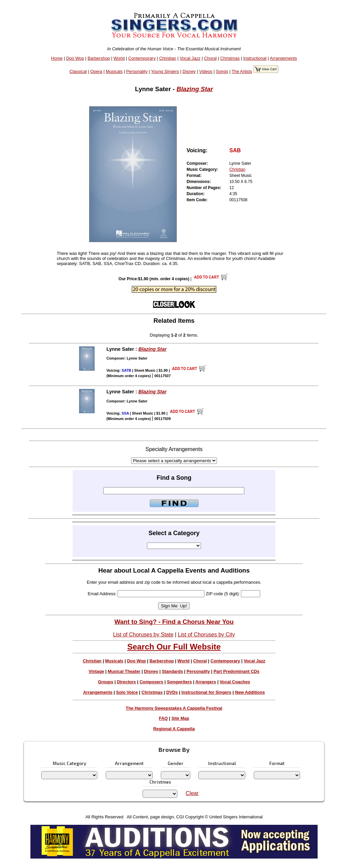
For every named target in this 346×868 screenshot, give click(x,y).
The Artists (242, 71)
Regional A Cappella (174, 729)
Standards (172, 671)
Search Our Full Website (174, 647)
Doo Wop (75, 58)
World (119, 58)
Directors (126, 682)
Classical (78, 71)
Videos (206, 71)
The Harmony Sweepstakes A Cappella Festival (174, 708)
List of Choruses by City (206, 635)
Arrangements (283, 58)
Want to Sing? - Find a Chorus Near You (174, 622)
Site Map (180, 718)
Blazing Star (195, 89)
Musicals (114, 71)
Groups (106, 682)
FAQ (163, 718)
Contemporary (142, 58)
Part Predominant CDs (237, 671)
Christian (168, 58)
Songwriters (179, 682)
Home (57, 58)
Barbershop (99, 58)
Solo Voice (127, 692)
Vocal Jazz (190, 58)
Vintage (96, 671)
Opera (96, 71)
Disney (189, 71)
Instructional (255, 58)
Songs (222, 71)
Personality (137, 71)
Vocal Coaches (235, 682)
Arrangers (206, 682)
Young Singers (165, 71)
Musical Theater (124, 671)
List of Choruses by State (143, 635)
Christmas (230, 58)
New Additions (250, 692)
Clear (192, 793)
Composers (151, 682)
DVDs (172, 692)
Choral (211, 58)
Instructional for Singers (206, 692)
